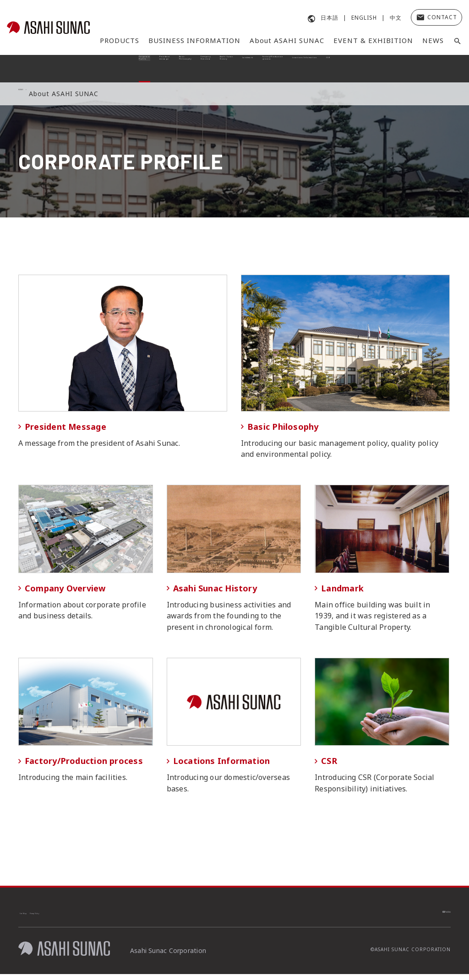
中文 (396, 18)
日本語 (330, 18)
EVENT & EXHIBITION (373, 40)
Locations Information (385, 69)
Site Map (38, 917)
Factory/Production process (311, 69)
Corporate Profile (44, 69)
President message (84, 69)
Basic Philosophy (127, 69)
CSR (436, 69)
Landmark (256, 69)
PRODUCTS (120, 40)
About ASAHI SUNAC (287, 40)
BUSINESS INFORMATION (194, 40)
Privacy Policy (86, 917)
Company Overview (169, 69)
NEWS (433, 40)
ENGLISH (364, 18)
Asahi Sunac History (213, 69)
